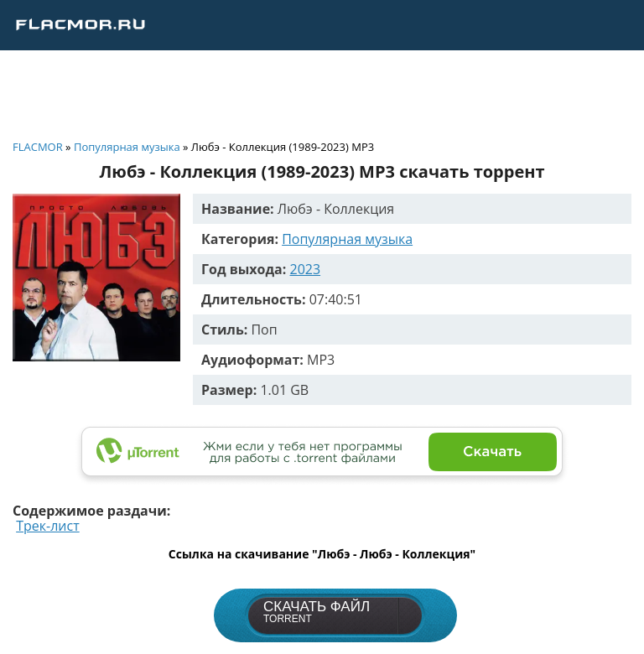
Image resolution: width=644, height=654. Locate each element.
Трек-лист (48, 526)
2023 (306, 269)
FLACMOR (38, 147)
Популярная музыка (127, 147)
